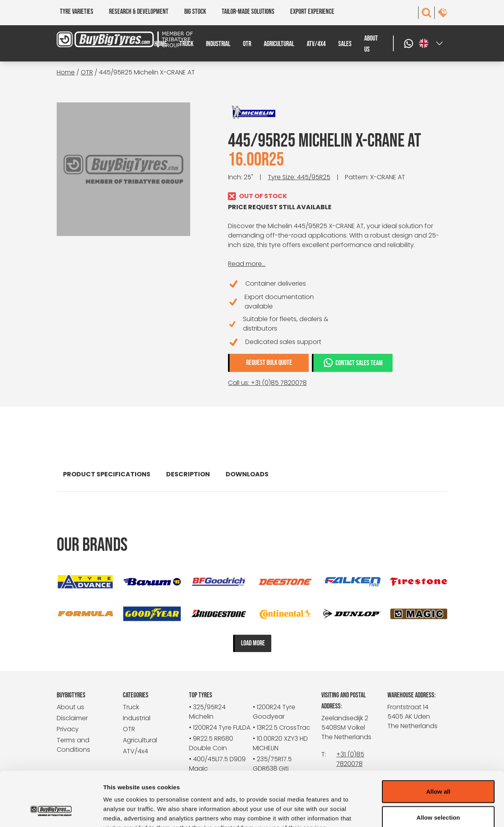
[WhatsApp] (409, 43)
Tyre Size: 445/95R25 (299, 177)
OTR (247, 44)
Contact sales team (353, 362)
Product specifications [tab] (107, 474)
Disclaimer (72, 718)
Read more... (247, 264)
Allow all (438, 743)
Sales (345, 44)
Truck (186, 44)
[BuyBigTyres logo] (106, 39)
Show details (413, 811)
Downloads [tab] (247, 474)
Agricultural (279, 44)
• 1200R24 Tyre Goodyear (274, 712)
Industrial (218, 44)
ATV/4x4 (316, 44)
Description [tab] (188, 474)
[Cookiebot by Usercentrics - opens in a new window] (51, 812)
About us (371, 44)
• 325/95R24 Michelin (207, 712)
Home (161, 44)
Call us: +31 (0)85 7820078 (267, 383)
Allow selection (438, 769)
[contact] (443, 13)
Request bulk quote (269, 363)
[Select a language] (432, 43)
